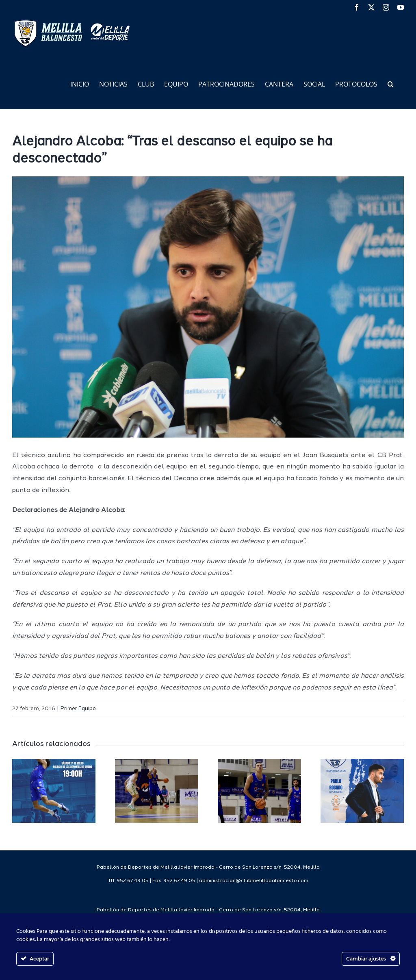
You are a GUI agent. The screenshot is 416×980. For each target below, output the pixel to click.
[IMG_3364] (208, 307)
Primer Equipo (78, 709)
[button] (391, 83)
